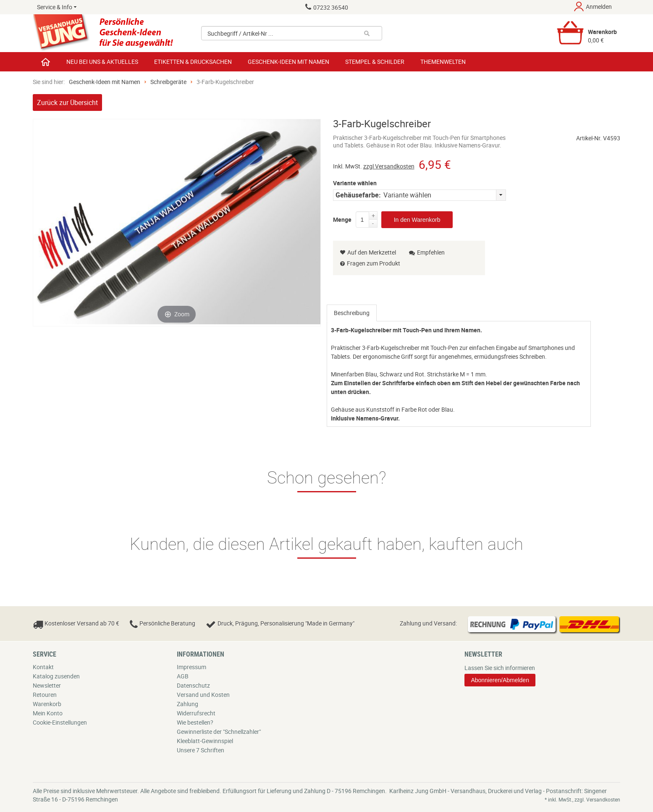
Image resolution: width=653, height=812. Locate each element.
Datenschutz (193, 685)
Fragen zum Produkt (374, 263)
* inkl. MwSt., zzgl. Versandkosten (582, 799)
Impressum (191, 667)
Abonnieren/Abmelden (500, 680)
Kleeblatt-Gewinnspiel (205, 741)
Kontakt (43, 667)
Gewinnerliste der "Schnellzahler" (219, 732)
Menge (342, 218)
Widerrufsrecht (196, 713)
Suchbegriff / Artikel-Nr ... (240, 33)
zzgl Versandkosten (389, 166)
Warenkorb (47, 704)
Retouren (45, 695)
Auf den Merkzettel (368, 252)
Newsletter (47, 685)
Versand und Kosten (203, 695)
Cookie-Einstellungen (60, 722)
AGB (183, 676)
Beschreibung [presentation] (352, 313)
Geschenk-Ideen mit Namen (105, 82)
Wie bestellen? (195, 722)
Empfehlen (427, 252)
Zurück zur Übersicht (67, 102)
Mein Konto (48, 713)
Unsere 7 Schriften (201, 750)
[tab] (352, 313)
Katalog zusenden (56, 676)
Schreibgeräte (168, 82)
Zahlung (188, 704)
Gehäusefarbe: (358, 195)
